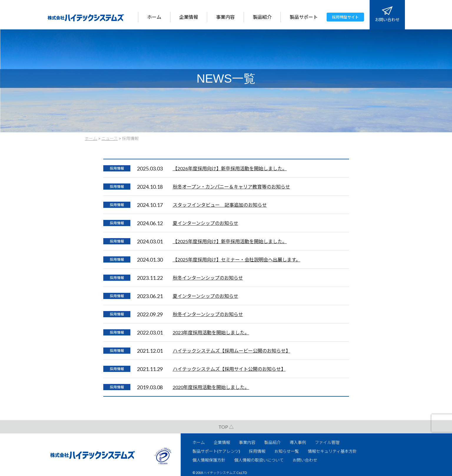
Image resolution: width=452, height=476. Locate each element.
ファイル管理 (327, 442)
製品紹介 (262, 17)
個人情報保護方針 (209, 460)
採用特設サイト (345, 17)
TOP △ (226, 427)
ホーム (154, 17)
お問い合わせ (387, 20)
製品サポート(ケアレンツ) (216, 451)
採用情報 (117, 168)
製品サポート (304, 17)
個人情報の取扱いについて (259, 460)
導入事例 (298, 442)
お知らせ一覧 (287, 451)
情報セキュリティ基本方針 (332, 451)
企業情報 (189, 17)
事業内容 (225, 17)
